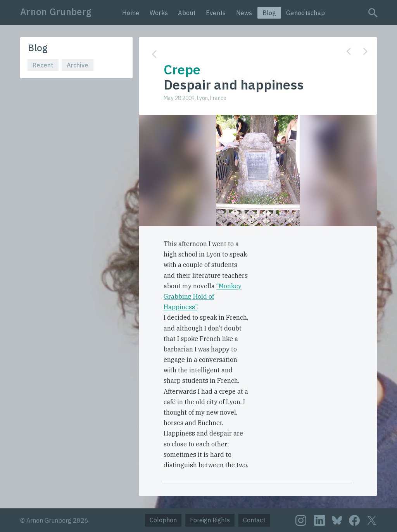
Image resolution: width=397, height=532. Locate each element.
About (187, 13)
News (244, 13)
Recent (43, 65)
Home (131, 13)
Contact (254, 520)
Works (159, 13)
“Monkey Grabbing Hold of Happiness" (203, 296)
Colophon (163, 520)
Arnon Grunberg (56, 12)
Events (216, 13)
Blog (269, 13)
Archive (78, 65)
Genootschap (306, 13)
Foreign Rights (210, 520)
